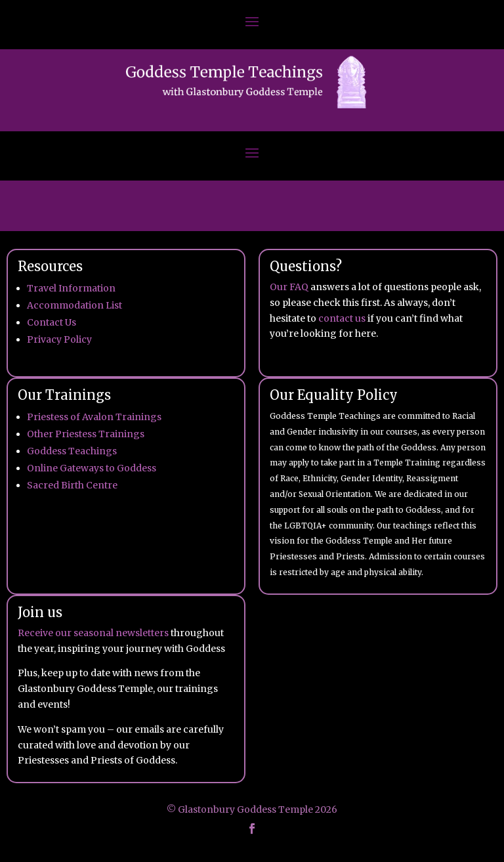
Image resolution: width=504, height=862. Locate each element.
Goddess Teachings (72, 451)
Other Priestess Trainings (86, 434)
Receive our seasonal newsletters (93, 633)
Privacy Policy (59, 339)
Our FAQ (289, 287)
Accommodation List (74, 305)
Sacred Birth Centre (72, 485)
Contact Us (52, 322)
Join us (40, 612)
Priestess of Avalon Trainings (94, 417)
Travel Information (71, 288)
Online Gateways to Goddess (92, 468)
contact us (342, 318)
